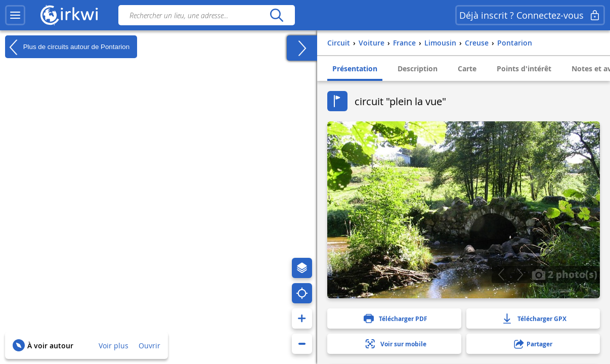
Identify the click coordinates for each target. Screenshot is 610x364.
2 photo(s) (564, 274)
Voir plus (114, 346)
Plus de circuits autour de (67, 47)
